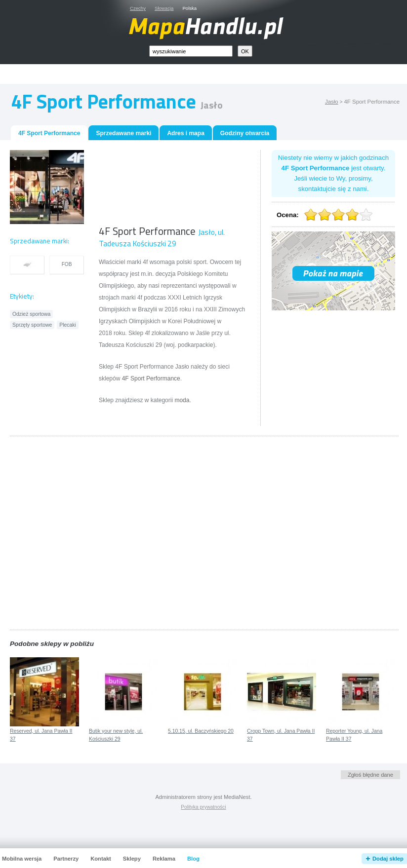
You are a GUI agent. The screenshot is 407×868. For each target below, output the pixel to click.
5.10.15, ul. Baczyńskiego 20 (201, 731)
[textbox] (191, 51)
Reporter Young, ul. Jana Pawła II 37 (354, 735)
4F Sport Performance (151, 378)
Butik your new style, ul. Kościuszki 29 (116, 735)
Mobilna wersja (22, 859)
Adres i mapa (185, 133)
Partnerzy (66, 859)
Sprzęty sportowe (32, 325)
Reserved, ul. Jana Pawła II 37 (41, 735)
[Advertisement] (141, 187)
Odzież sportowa (31, 314)
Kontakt (101, 859)
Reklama (164, 859)
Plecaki (68, 325)
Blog (193, 859)
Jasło (332, 102)
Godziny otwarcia (245, 133)
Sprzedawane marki (123, 133)
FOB (67, 264)
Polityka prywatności (203, 807)
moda (182, 400)
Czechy (138, 8)
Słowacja (164, 8)
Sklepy (132, 859)
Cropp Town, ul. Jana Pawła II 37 (281, 735)
